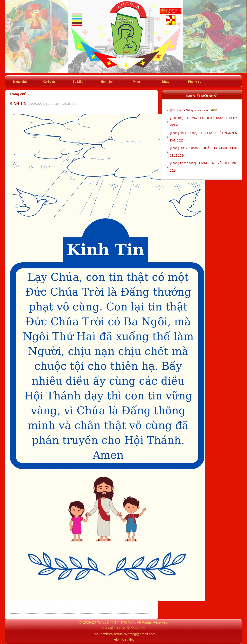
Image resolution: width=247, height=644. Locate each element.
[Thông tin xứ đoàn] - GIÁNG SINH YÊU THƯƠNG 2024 (204, 167)
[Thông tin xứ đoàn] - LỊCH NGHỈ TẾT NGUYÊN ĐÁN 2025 (204, 137)
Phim (136, 82)
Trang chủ (20, 82)
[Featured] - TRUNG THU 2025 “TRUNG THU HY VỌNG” (204, 122)
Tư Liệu (78, 82)
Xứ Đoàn (49, 82)
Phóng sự (195, 82)
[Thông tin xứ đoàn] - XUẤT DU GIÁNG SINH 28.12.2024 (204, 152)
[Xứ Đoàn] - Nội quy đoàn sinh (194, 110)
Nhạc (166, 82)
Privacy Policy (124, 640)
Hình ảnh (107, 82)
